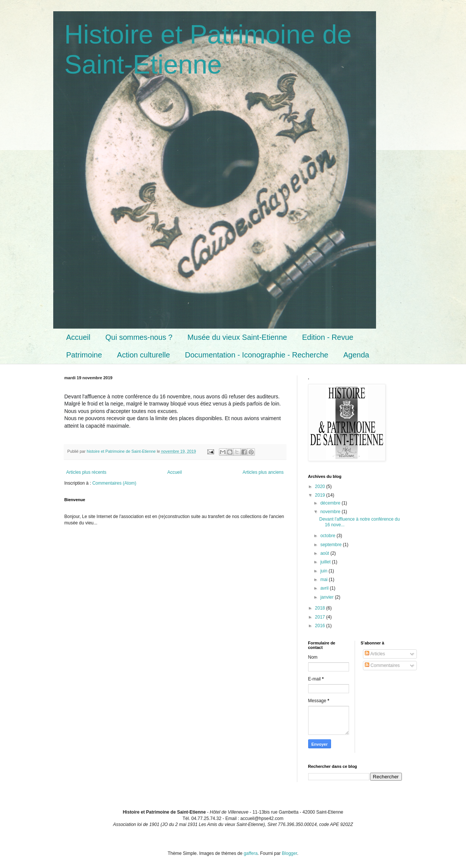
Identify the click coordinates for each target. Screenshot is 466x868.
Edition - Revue (328, 337)
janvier (327, 597)
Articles (375, 654)
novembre (331, 512)
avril (325, 588)
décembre (331, 503)
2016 (321, 626)
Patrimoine (84, 355)
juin (324, 571)
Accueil (78, 337)
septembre (331, 545)
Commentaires (382, 665)
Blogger (290, 853)
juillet (326, 562)
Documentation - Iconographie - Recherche (256, 355)
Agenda (356, 355)
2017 (321, 617)
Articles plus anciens (263, 472)
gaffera (251, 853)
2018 (321, 608)
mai (324, 580)
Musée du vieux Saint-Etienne (237, 337)
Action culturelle (143, 355)
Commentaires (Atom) (114, 483)
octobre (328, 536)
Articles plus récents (86, 472)
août (325, 553)
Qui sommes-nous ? (139, 337)
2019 (321, 495)
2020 (321, 487)
